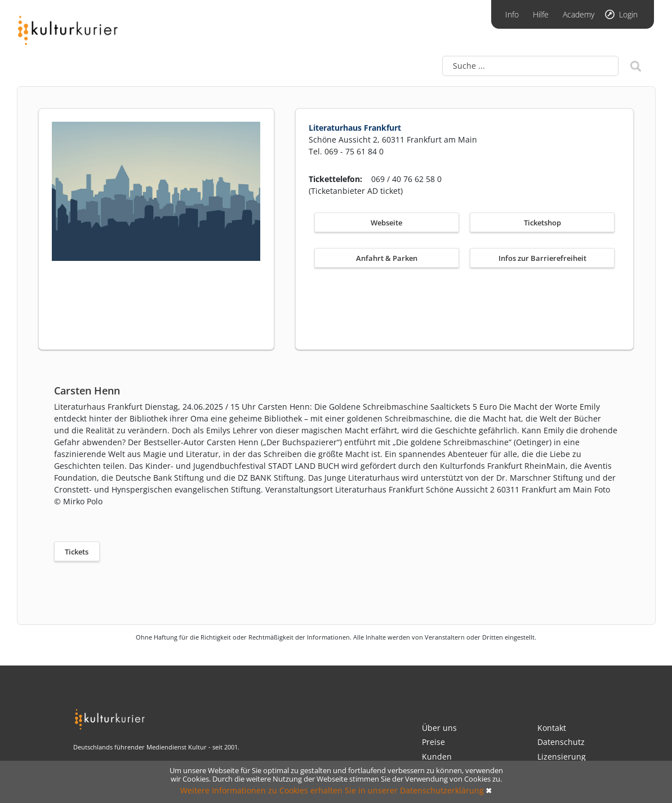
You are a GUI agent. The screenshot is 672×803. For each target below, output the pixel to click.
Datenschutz (561, 742)
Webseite (386, 223)
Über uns (439, 728)
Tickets (77, 552)
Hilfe (541, 14)
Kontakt (552, 728)
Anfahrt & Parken (387, 258)
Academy (578, 14)
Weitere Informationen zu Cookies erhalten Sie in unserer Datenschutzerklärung (332, 790)
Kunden (437, 757)
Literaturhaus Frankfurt (355, 128)
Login (628, 14)
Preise (433, 742)
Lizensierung (562, 757)
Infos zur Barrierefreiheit (542, 258)
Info (512, 14)
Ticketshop (542, 223)
